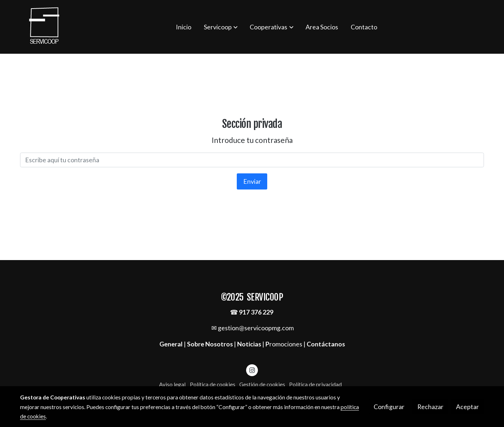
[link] (44, 27)
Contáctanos (326, 344)
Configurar (389, 407)
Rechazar (430, 407)
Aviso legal (172, 384)
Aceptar (467, 407)
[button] (221, 27)
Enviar (252, 181)
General (172, 344)
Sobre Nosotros (210, 344)
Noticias (249, 344)
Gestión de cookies (262, 384)
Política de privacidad (315, 384)
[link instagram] (252, 370)
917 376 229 (256, 312)
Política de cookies (213, 384)
